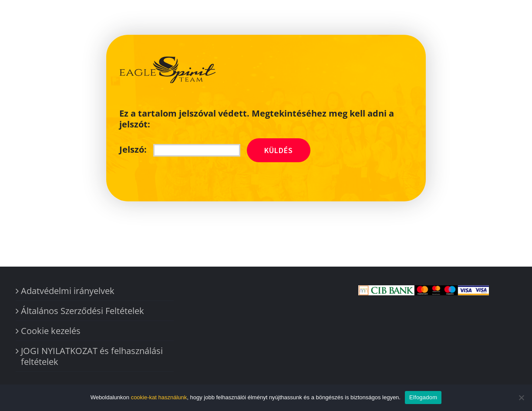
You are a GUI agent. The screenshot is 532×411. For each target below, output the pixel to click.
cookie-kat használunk (159, 397)
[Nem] (521, 398)
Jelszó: (180, 149)
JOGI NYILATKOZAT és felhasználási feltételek (92, 356)
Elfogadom (423, 397)
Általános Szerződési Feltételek (82, 311)
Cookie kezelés (51, 331)
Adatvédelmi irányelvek (68, 291)
